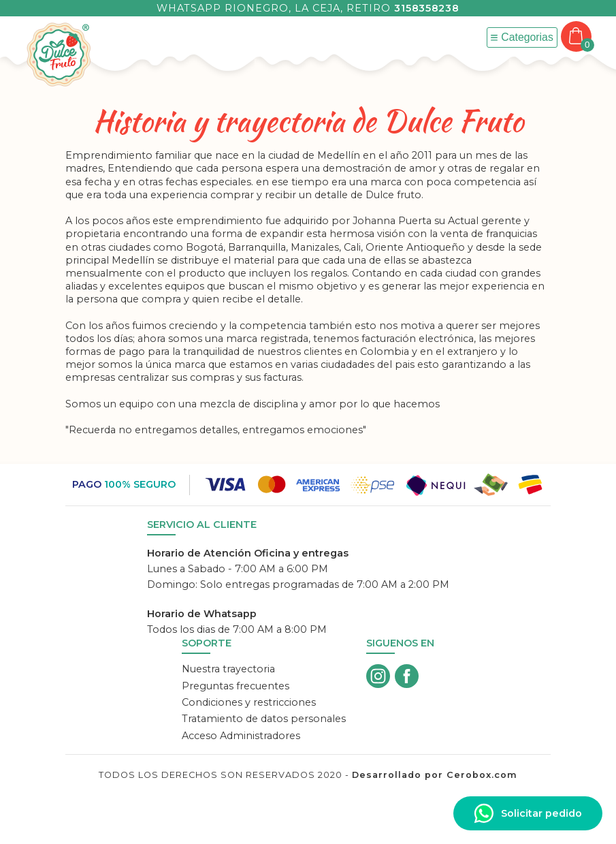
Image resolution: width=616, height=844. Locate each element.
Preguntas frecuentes (236, 686)
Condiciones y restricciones (249, 702)
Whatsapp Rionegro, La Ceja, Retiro (308, 8)
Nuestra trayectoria (228, 669)
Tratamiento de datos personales (264, 719)
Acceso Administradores (241, 736)
